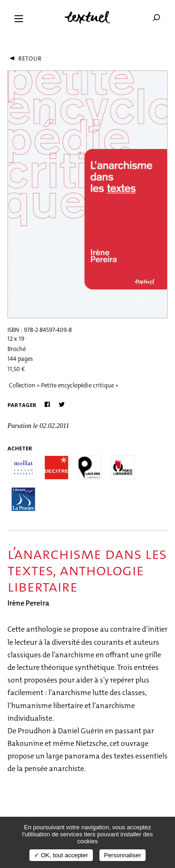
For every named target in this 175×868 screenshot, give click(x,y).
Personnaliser (123, 855)
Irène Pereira (28, 603)
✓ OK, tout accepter (61, 855)
